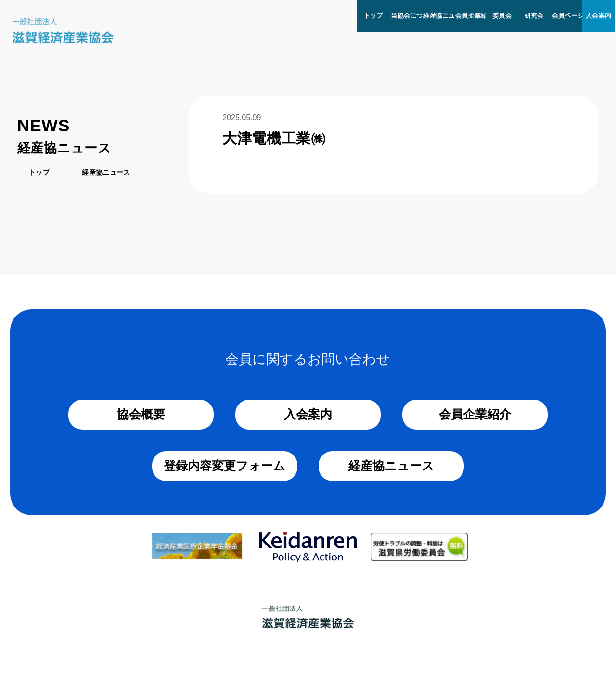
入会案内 (598, 16)
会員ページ (568, 16)
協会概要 (141, 414)
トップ (373, 16)
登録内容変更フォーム (225, 466)
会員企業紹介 (475, 16)
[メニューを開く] (615, 4)
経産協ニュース (445, 16)
